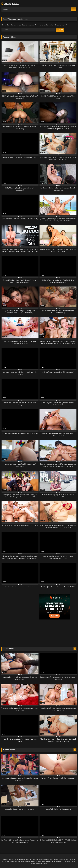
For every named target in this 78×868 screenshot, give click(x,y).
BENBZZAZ (10, 4)
